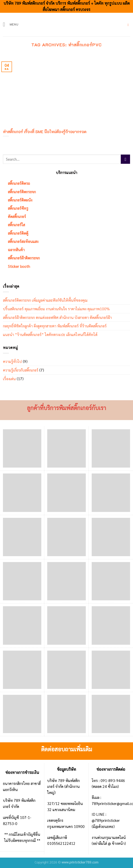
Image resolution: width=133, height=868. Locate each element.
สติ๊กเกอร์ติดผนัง (20, 200)
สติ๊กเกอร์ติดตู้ (18, 233)
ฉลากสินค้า (16, 250)
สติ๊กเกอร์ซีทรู (18, 208)
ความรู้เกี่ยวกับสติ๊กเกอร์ (21, 370)
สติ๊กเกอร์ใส (16, 225)
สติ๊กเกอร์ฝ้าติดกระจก (24, 258)
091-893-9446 (113, 780)
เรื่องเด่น (9, 379)
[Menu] (11, 24)
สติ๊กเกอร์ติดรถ (19, 183)
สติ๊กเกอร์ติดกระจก (22, 192)
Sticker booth (19, 266)
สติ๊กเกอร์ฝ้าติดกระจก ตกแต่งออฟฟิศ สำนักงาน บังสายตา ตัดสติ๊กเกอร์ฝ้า (57, 317)
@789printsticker (106, 820)
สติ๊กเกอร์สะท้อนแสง (23, 241)
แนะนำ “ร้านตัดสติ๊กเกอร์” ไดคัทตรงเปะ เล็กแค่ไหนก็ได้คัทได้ (50, 334)
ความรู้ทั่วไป (12, 361)
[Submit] (125, 159)
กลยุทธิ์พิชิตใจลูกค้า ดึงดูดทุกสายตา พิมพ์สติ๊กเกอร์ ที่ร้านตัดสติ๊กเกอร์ (55, 326)
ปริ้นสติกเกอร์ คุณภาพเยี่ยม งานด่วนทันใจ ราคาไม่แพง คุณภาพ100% (56, 309)
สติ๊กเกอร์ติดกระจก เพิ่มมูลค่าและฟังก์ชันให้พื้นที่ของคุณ (45, 300)
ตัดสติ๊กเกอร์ (17, 216)
